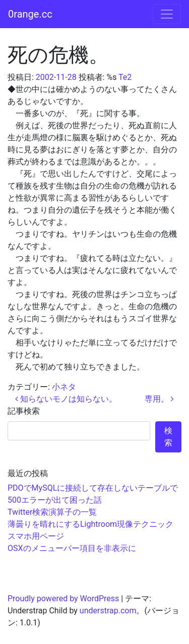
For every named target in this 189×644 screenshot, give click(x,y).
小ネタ (64, 387)
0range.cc (30, 14)
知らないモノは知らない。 (66, 399)
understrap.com (108, 611)
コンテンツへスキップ (149, 6)
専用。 (159, 399)
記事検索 (24, 411)
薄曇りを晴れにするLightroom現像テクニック (90, 524)
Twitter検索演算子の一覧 (52, 512)
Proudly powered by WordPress (63, 599)
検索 (168, 437)
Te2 (125, 77)
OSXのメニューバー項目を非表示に (72, 548)
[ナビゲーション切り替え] (167, 14)
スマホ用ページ (36, 536)
